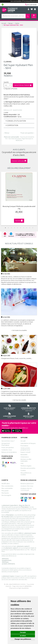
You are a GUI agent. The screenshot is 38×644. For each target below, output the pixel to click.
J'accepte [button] (23, 632)
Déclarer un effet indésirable (26, 461)
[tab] (19, 121)
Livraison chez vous (27, 486)
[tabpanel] (19, 199)
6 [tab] (21, 228)
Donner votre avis (19, 161)
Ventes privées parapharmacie (25, 449)
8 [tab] (27, 228)
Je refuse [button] (23, 636)
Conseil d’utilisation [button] (16, 121)
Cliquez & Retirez (10, 407)
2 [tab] (8, 228)
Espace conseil (25, 453)
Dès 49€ (29, 408)
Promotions (24, 446)
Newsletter (24, 455)
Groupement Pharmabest (6, 445)
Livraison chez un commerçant (26, 490)
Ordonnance (25, 457)
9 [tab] (30, 228)
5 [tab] (18, 228)
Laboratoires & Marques (28, 444)
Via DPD (10, 415)
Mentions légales (26, 466)
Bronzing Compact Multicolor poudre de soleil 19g (19, 208)
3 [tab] (11, 228)
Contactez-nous (7, 450)
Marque (10, 24)
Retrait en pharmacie (27, 484)
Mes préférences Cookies (26, 474)
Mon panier (5, 491)
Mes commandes (7, 489)
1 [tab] (5, 228)
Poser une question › (27, 133)
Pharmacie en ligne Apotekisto (19, 588)
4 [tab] (14, 228)
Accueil (4, 24)
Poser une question (8, 448)
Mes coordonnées (7, 486)
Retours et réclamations (9, 453)
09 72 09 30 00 (29, 415)
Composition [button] (12, 126)
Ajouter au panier (23, 85)
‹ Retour (6, 133)
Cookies (23, 471)
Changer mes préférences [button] (23, 639)
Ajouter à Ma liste (10, 89)
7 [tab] (24, 228)
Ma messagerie (6, 496)
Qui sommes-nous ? (8, 441)
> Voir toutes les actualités (19, 331)
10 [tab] (33, 228)
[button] (8, 85)
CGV (22, 464)
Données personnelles (28, 469)
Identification (6, 484)
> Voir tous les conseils (19, 400)
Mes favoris (5, 493)
